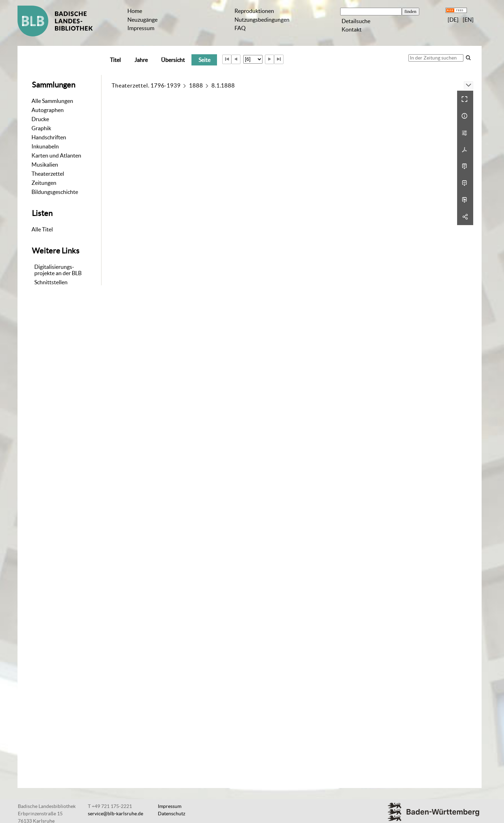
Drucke (40, 119)
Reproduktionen (254, 11)
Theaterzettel (48, 174)
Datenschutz (171, 814)
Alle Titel (42, 229)
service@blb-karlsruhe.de (115, 814)
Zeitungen (44, 183)
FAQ (240, 28)
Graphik (41, 128)
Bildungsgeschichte (55, 192)
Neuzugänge (142, 20)
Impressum (141, 28)
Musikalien (45, 165)
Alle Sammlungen (52, 101)
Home (135, 11)
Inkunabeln (45, 146)
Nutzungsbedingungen (262, 20)
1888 (196, 85)
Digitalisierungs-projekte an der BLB (58, 270)
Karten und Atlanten (56, 155)
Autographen (48, 110)
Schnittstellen (51, 282)
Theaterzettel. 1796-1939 (146, 85)
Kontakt (352, 29)
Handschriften (49, 137)
